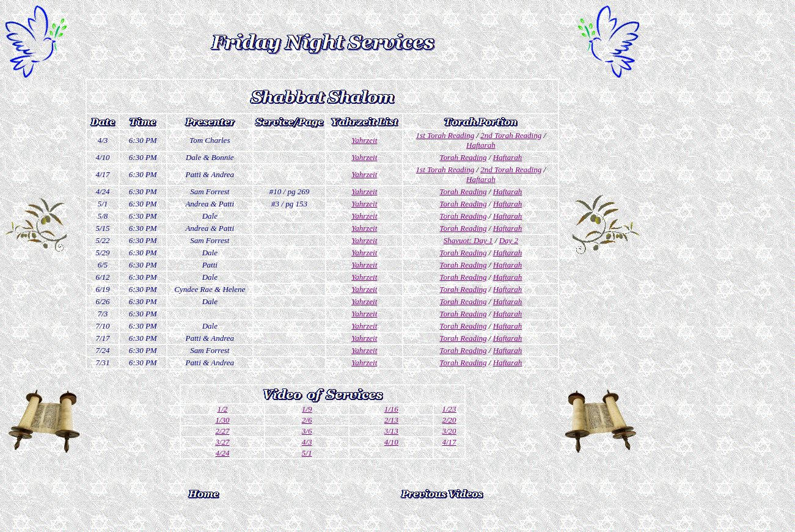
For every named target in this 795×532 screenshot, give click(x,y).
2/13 (391, 420)
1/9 (307, 409)
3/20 (449, 431)
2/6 (307, 420)
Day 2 (509, 240)
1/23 (449, 409)
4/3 (307, 442)
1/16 (391, 409)
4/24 (222, 453)
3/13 (391, 431)
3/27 (222, 442)
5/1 (307, 453)
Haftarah (481, 145)
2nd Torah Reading (511, 135)
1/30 (222, 420)
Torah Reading (463, 157)
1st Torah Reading (445, 135)
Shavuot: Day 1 (468, 240)
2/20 (449, 420)
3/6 (307, 431)
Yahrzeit (364, 140)
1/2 (223, 409)
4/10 (391, 442)
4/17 (449, 442)
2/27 (222, 431)
